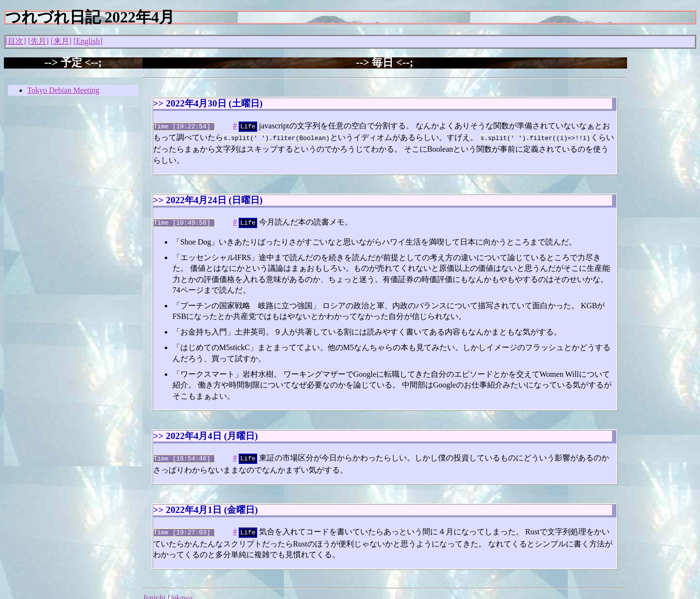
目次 (16, 41)
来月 (61, 41)
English (88, 41)
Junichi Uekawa (168, 593)
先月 (38, 41)
